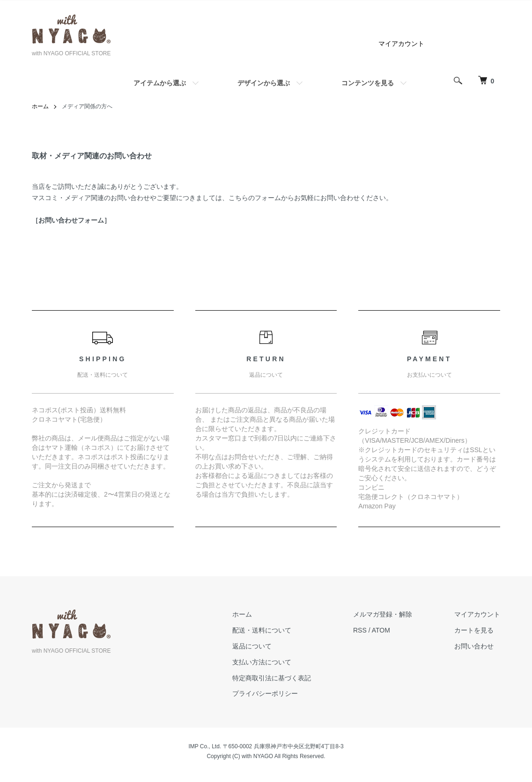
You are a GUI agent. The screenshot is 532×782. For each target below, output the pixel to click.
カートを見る (474, 630)
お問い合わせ (474, 646)
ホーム (40, 106)
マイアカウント (401, 44)
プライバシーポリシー (265, 693)
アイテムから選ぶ (160, 83)
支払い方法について (262, 662)
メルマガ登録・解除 (383, 614)
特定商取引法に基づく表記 (272, 678)
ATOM (381, 630)
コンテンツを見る (368, 83)
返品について (252, 646)
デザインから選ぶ (264, 83)
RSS (360, 630)
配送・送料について (262, 630)
